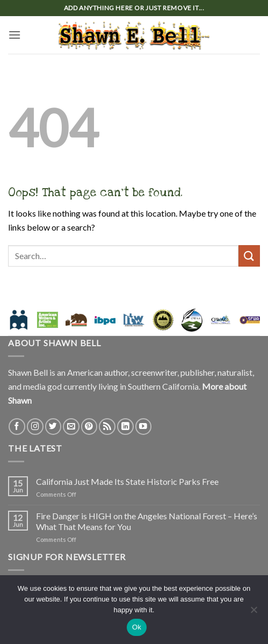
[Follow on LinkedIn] (125, 427)
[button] (15, 35)
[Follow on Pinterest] (89, 427)
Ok (137, 627)
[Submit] (249, 256)
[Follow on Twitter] (53, 427)
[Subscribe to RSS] (107, 427)
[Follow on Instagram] (35, 427)
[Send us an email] (71, 427)
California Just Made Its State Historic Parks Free (127, 481)
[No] (253, 613)
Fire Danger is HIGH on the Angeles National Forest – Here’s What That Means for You (147, 521)
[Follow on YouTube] (144, 427)
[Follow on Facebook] (17, 427)
